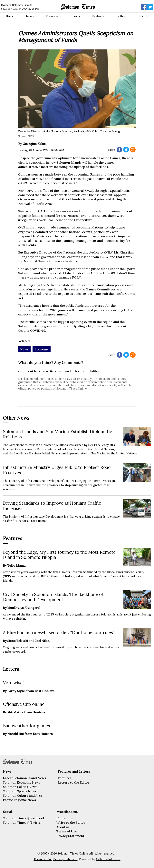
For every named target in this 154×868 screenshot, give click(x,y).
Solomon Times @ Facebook (24, 818)
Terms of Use (67, 831)
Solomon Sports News (20, 791)
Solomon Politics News (20, 787)
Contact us (65, 818)
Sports (75, 16)
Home (10, 16)
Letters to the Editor (74, 782)
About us (63, 827)
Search (144, 16)
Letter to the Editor (85, 371)
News (30, 16)
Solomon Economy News (22, 782)
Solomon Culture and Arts (22, 795)
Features (98, 16)
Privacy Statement (70, 836)
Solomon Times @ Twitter (22, 822)
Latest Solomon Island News (24, 778)
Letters (122, 16)
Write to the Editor (71, 822)
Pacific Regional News (19, 800)
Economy (52, 16)
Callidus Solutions (108, 859)
